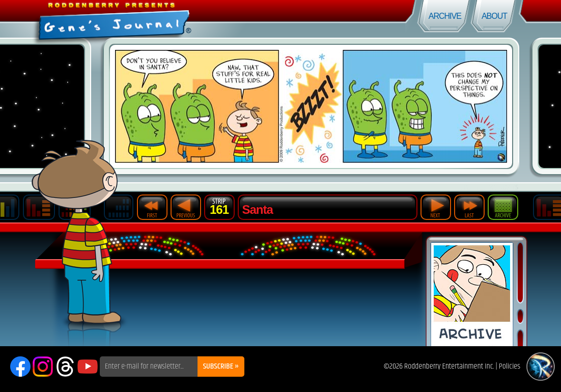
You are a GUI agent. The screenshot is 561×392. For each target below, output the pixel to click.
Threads (65, 367)
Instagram (43, 367)
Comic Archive (472, 295)
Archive (445, 16)
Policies (510, 366)
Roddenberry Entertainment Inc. (449, 366)
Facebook (20, 367)
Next (436, 207)
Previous (186, 207)
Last (469, 207)
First (152, 207)
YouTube (88, 367)
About (494, 16)
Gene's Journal (140, 19)
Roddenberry (541, 367)
